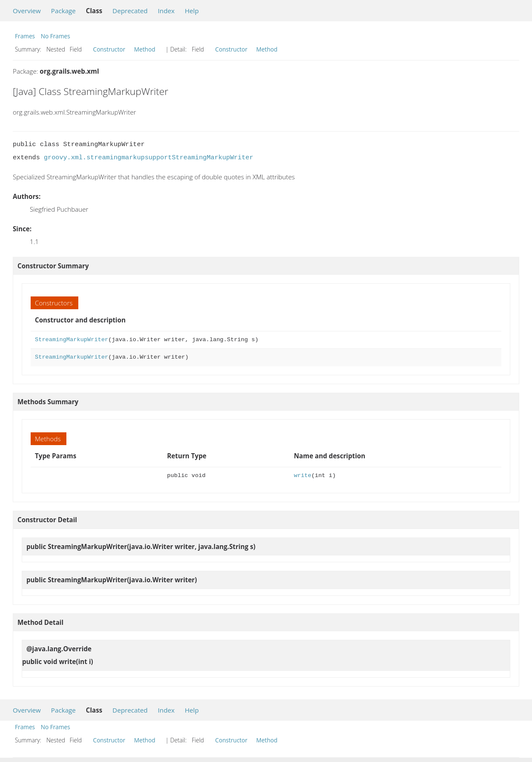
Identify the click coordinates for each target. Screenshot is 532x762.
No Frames (56, 36)
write (302, 476)
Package (63, 11)
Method (145, 49)
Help (192, 11)
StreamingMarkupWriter (72, 340)
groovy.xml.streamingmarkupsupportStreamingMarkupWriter (149, 158)
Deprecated (130, 11)
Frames (25, 36)
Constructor (109, 49)
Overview (27, 11)
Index (166, 11)
